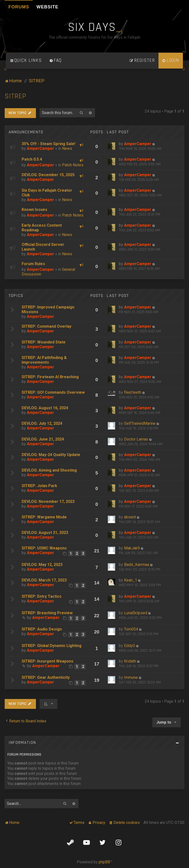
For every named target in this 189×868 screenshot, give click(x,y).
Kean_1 (131, 580)
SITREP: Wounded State (44, 342)
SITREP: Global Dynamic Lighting (52, 646)
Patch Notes (73, 165)
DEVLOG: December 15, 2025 (48, 175)
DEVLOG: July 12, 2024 (42, 423)
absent (130, 517)
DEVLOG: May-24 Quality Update (51, 455)
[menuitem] (55, 61)
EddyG (130, 646)
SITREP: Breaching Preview (47, 613)
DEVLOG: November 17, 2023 (48, 502)
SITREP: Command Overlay (47, 326)
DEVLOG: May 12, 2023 (42, 565)
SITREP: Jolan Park (39, 486)
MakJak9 (132, 548)
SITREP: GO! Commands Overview (53, 392)
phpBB (104, 862)
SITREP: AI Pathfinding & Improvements (44, 360)
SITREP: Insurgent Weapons (47, 661)
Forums (19, 7)
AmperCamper (40, 148)
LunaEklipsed (136, 613)
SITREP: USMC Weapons (44, 548)
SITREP (16, 96)
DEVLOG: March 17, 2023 (44, 580)
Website (47, 7)
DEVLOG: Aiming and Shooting (49, 470)
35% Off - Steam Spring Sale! (48, 144)
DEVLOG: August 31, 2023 (45, 533)
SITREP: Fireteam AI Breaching (50, 377)
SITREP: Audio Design (42, 629)
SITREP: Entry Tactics (42, 596)
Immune (131, 677)
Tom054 (131, 629)
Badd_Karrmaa (137, 565)
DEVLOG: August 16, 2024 (45, 408)
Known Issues (34, 210)
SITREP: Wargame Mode (44, 517)
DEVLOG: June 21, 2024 (43, 439)
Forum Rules (33, 264)
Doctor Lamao (136, 439)
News (67, 148)
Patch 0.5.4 (32, 159)
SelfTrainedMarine (140, 423)
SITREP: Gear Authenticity (46, 677)
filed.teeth (133, 392)
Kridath (130, 661)
